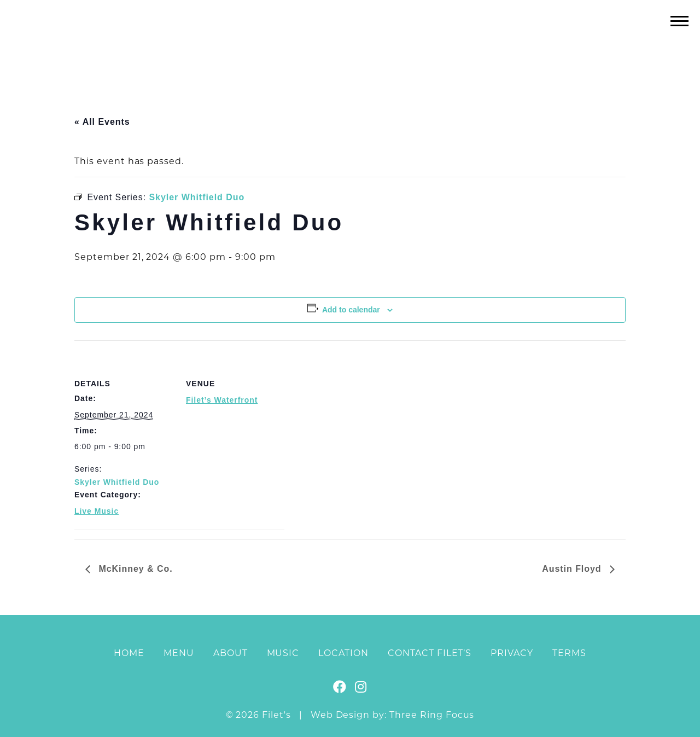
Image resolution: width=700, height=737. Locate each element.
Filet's (350, 43)
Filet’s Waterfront (222, 400)
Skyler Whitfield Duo (117, 482)
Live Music (97, 511)
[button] (679, 21)
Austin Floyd (573, 569)
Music (283, 653)
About (231, 653)
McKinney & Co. (134, 569)
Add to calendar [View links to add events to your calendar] (351, 310)
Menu (179, 653)
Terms (569, 653)
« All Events (102, 122)
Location (343, 653)
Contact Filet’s (430, 653)
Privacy (512, 653)
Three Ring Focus (432, 715)
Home (129, 653)
